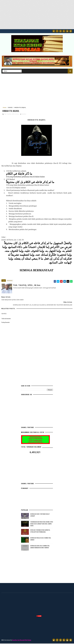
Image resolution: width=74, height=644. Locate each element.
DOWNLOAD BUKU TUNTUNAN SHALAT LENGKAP (40, 515)
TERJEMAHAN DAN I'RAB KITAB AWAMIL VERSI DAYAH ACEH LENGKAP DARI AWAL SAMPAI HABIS (42, 524)
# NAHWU (10, 281)
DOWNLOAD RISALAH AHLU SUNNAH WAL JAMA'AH (41, 539)
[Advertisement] (37, 16)
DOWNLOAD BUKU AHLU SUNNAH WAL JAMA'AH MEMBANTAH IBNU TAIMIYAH (40, 547)
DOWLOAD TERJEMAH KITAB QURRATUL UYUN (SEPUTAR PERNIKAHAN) (40, 531)
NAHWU (10, 107)
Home (5, 107)
